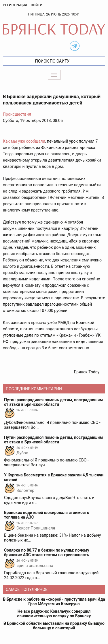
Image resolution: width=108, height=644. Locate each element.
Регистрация (15, 5)
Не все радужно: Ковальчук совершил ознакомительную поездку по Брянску (54, 614)
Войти (37, 5)
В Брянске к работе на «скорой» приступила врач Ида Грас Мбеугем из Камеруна (54, 602)
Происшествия (17, 114)
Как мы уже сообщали (24, 141)
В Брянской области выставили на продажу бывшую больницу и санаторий (54, 626)
